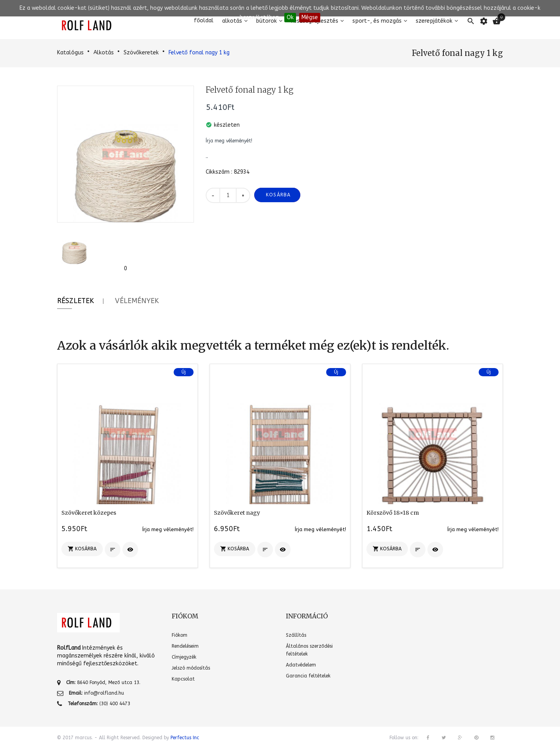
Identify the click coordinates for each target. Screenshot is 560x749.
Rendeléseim (185, 646)
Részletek (75, 301)
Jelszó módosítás (191, 668)
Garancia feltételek (308, 676)
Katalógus (70, 53)
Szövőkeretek (141, 53)
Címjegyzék (184, 657)
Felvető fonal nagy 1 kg (199, 53)
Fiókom (179, 635)
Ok (290, 17)
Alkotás (104, 53)
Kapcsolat (183, 679)
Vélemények (137, 301)
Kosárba (278, 195)
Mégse (310, 17)
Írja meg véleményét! (229, 141)
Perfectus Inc (185, 738)
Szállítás (296, 635)
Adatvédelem (301, 665)
